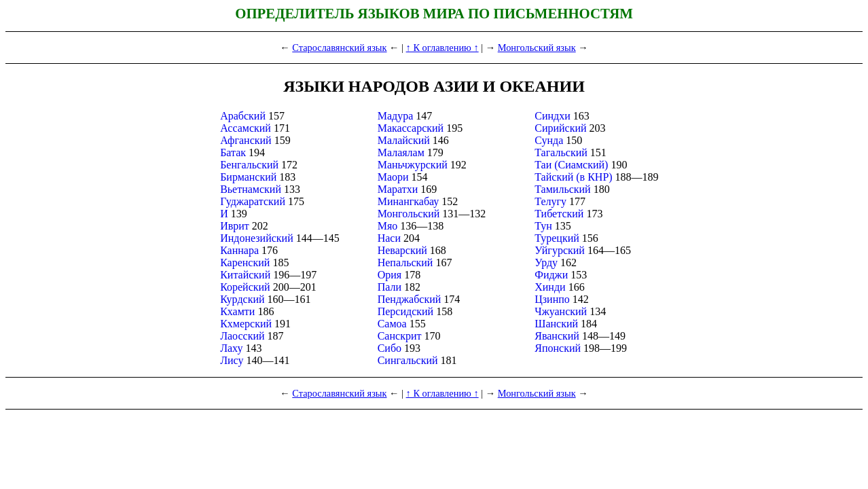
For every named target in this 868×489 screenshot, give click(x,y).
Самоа (392, 324)
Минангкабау (409, 201)
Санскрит (400, 336)
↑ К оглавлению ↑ (442, 48)
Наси (389, 238)
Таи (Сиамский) (571, 165)
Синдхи (553, 116)
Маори (393, 177)
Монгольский (409, 214)
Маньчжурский (413, 165)
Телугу (550, 201)
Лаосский (242, 336)
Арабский (243, 116)
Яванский (557, 336)
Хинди (550, 287)
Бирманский (248, 177)
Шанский (556, 324)
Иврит (235, 226)
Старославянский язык (339, 48)
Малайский (404, 140)
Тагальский (561, 152)
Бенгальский (249, 165)
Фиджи (551, 275)
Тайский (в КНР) (573, 177)
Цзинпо (552, 299)
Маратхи (398, 189)
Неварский (402, 250)
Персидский (405, 311)
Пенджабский (410, 299)
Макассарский (411, 128)
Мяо (388, 226)
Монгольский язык (537, 48)
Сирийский (560, 128)
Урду (546, 262)
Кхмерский (246, 324)
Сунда (549, 140)
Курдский (242, 299)
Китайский (245, 275)
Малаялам (401, 152)
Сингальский (408, 360)
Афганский (246, 140)
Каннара (239, 250)
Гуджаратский (253, 201)
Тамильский (562, 189)
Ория (390, 275)
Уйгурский (560, 250)
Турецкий (557, 238)
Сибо (390, 348)
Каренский (245, 262)
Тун (543, 226)
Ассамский (246, 128)
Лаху (231, 348)
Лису (232, 360)
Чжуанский (561, 311)
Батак (233, 152)
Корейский (245, 287)
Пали (390, 287)
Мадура (396, 116)
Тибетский (559, 214)
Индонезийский (257, 238)
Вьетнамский (251, 189)
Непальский (405, 262)
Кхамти (237, 311)
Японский (558, 348)
